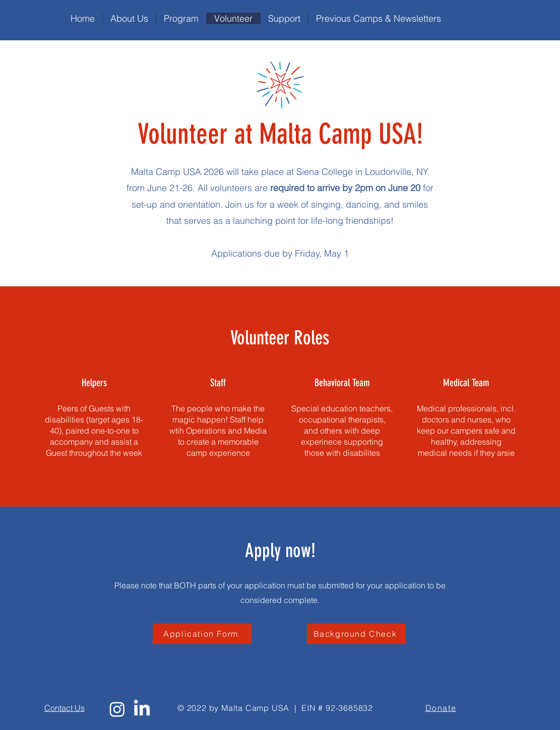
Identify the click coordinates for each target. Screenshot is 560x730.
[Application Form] (202, 634)
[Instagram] (117, 709)
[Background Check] (356, 634)
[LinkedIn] (142, 709)
